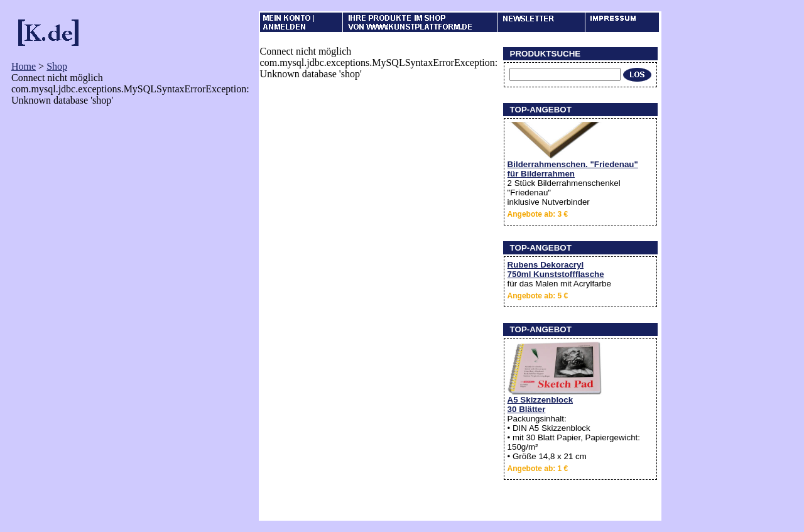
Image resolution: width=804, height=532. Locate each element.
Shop (57, 66)
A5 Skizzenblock (540, 400)
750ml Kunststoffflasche (556, 274)
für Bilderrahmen (541, 174)
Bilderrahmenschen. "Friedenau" (573, 164)
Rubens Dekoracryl (546, 265)
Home (24, 66)
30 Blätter (527, 409)
